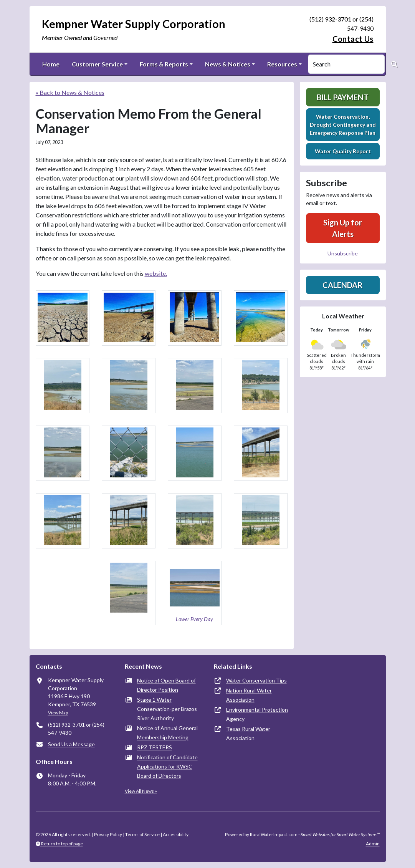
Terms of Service (142, 834)
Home (51, 64)
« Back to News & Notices (70, 92)
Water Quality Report (343, 151)
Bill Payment (343, 97)
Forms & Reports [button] (164, 64)
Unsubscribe (343, 253)
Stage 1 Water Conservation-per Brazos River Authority (167, 709)
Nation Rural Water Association (249, 695)
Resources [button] (282, 64)
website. (156, 273)
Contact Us (353, 39)
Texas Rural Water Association (248, 733)
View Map (58, 713)
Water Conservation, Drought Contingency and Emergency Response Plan (343, 125)
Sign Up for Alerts (343, 228)
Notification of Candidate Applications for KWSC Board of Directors (167, 766)
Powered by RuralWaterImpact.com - (302, 834)
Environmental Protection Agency (257, 714)
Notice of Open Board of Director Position (166, 685)
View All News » (141, 791)
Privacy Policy (108, 834)
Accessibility (176, 834)
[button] (63, 318)
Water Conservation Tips (256, 680)
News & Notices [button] (228, 64)
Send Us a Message (71, 744)
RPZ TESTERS (155, 747)
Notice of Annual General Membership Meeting (167, 733)
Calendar (343, 285)
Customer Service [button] (97, 64)
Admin (373, 844)
